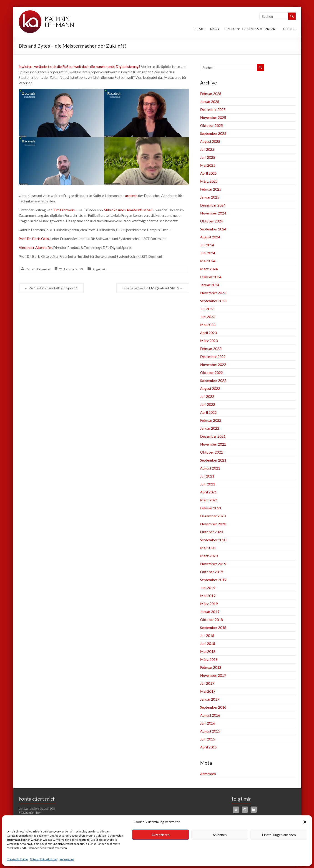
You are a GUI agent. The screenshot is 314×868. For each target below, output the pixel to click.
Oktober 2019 (211, 572)
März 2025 (209, 181)
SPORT (231, 29)
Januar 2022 (210, 428)
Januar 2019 (210, 611)
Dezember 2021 (213, 436)
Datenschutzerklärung (44, 859)
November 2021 (213, 444)
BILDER (289, 29)
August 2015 (210, 731)
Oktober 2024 (211, 221)
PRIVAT (271, 29)
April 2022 (208, 412)
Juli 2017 (207, 683)
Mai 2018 (208, 651)
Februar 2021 (211, 508)
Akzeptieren (161, 835)
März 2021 (209, 500)
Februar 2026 (211, 93)
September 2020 (213, 540)
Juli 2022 (207, 396)
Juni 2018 (208, 643)
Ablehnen (220, 835)
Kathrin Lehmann (38, 269)
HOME (198, 29)
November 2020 (213, 524)
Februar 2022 (211, 420)
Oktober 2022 (211, 372)
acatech (131, 195)
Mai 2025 (208, 165)
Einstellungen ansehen (279, 835)
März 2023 (209, 341)
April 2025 (208, 173)
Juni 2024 (208, 253)
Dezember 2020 (213, 516)
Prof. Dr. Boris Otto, (34, 239)
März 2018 (209, 659)
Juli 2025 (207, 149)
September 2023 (213, 301)
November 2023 (213, 293)
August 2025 (210, 141)
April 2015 (208, 747)
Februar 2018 (211, 667)
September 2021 (213, 460)
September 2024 (213, 229)
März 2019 (209, 604)
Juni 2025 (208, 157)
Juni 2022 (208, 404)
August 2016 (210, 715)
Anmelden (208, 774)
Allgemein (100, 269)
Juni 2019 (208, 588)
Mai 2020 (208, 548)
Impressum (67, 859)
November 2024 (213, 213)
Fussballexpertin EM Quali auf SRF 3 (153, 288)
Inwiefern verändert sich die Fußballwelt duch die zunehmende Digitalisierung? (79, 66)
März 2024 (209, 269)
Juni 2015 (208, 739)
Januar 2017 (210, 699)
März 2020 (209, 556)
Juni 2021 (208, 484)
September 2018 (213, 627)
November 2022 (213, 364)
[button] (305, 822)
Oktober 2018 (211, 619)
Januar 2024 (210, 285)
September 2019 (213, 580)
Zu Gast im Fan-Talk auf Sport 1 (51, 288)
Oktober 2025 (211, 125)
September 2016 (213, 707)
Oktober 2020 (211, 532)
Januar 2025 (210, 197)
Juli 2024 (207, 245)
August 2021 (210, 468)
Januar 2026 (210, 101)
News (214, 29)
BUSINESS (251, 29)
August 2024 (210, 237)
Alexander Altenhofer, (36, 247)
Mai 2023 (208, 325)
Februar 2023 (211, 348)
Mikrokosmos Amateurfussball (128, 210)
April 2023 (208, 333)
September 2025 (213, 133)
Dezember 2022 (213, 356)
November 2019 (213, 564)
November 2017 (213, 675)
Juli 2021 (207, 476)
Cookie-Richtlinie (17, 859)
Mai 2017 (208, 691)
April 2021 (208, 492)
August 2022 (210, 388)
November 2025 (213, 117)
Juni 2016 (208, 723)
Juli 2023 (207, 309)
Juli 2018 (207, 635)
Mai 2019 (208, 596)
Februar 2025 (211, 189)
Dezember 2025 (213, 109)
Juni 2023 (208, 317)
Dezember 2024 (213, 205)
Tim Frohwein (64, 210)
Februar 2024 (211, 277)
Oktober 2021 (211, 452)
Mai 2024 (208, 261)
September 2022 (213, 380)
